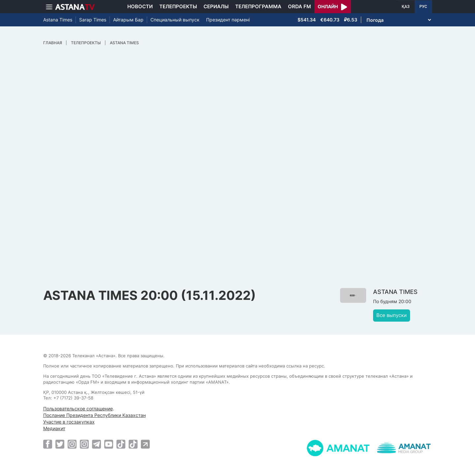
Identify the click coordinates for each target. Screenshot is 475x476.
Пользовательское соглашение (78, 409)
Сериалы (216, 6)
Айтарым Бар (128, 20)
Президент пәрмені (228, 20)
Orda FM (300, 6)
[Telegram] (96, 444)
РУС (423, 7)
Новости (140, 6)
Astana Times (58, 20)
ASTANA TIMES (124, 43)
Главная (53, 43)
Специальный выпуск (175, 20)
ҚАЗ (406, 7)
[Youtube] (109, 444)
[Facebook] (48, 444)
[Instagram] (72, 444)
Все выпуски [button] (392, 315)
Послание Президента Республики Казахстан (95, 415)
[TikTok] (121, 444)
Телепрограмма (258, 6)
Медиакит (54, 428)
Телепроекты (178, 6)
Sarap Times (93, 20)
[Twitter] (60, 444)
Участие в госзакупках (69, 422)
